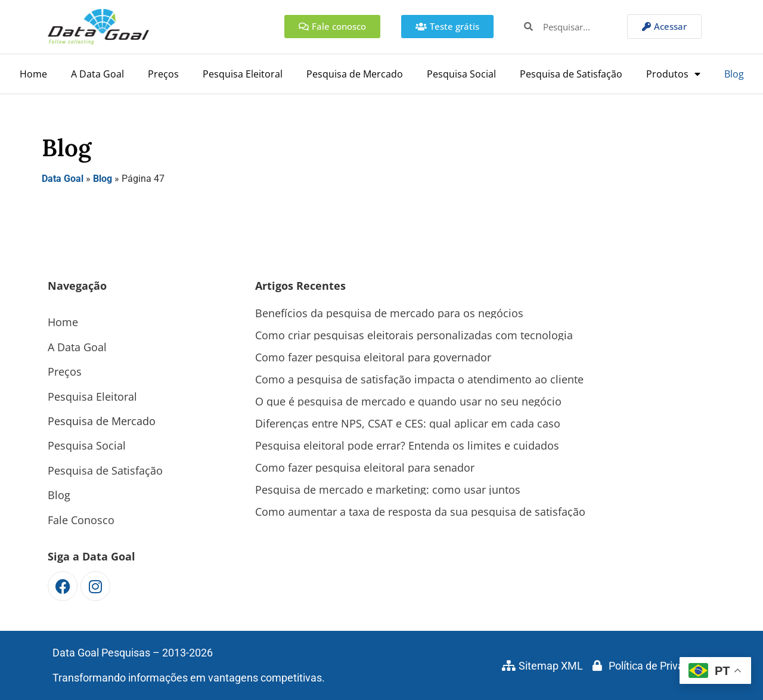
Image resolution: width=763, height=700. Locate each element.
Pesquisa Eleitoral (243, 74)
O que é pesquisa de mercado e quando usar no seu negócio (408, 401)
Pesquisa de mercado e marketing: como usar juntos (388, 490)
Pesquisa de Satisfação (571, 74)
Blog (734, 74)
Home (33, 74)
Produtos (673, 74)
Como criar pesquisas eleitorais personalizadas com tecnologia (414, 335)
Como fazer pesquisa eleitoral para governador (373, 357)
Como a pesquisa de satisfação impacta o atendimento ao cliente (419, 379)
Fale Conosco (81, 520)
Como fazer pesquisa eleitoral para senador (365, 467)
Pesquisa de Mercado (355, 74)
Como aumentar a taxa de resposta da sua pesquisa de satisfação (420, 512)
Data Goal (63, 179)
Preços (163, 74)
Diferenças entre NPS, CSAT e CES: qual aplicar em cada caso (408, 423)
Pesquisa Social (461, 74)
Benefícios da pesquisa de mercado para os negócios (389, 313)
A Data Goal (97, 74)
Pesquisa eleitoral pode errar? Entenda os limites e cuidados (407, 445)
